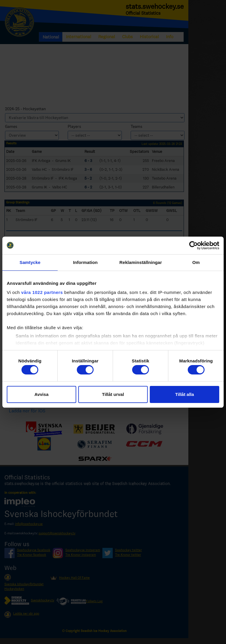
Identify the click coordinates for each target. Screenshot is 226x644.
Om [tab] (196, 262)
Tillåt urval (113, 394)
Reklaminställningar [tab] (141, 262)
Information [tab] (85, 262)
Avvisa (41, 394)
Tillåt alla (185, 394)
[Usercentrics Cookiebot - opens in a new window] (193, 245)
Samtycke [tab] (30, 262)
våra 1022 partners (42, 292)
